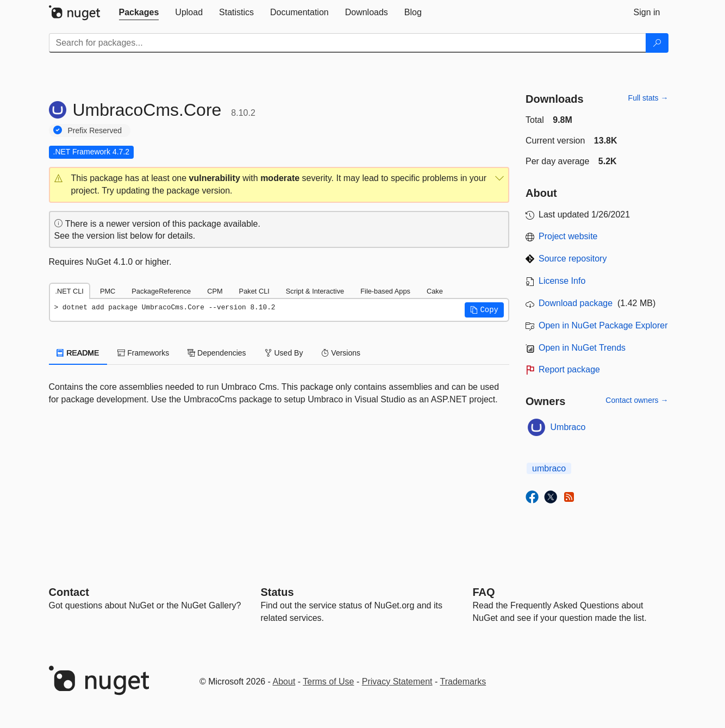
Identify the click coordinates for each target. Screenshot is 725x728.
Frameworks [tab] (143, 353)
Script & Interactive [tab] (315, 291)
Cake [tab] (435, 291)
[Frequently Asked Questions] (484, 592)
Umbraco (568, 427)
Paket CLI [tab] (254, 291)
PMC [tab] (108, 291)
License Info (562, 281)
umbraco (549, 468)
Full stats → (648, 98)
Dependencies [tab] (217, 353)
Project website (568, 236)
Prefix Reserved (95, 130)
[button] (279, 185)
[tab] (139, 13)
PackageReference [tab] (161, 291)
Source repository (573, 259)
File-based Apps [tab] (385, 291)
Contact (69, 592)
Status (277, 592)
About (284, 682)
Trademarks (463, 682)
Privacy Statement (397, 682)
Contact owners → (637, 400)
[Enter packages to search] (348, 43)
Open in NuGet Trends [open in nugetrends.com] (582, 348)
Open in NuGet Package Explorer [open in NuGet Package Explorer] (603, 325)
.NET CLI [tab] (70, 291)
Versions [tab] (341, 353)
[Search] (657, 43)
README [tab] (78, 353)
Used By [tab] (284, 353)
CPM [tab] (215, 291)
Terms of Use (328, 682)
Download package (576, 303)
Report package (569, 369)
